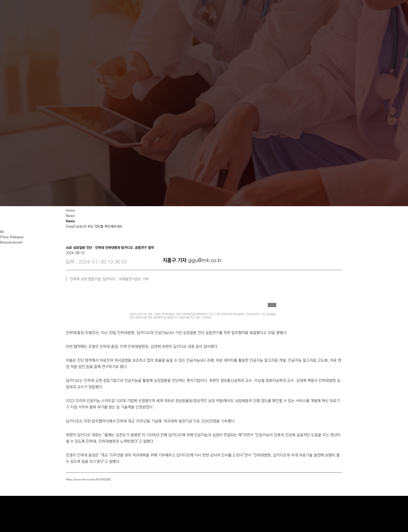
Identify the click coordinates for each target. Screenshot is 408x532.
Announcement (11, 242)
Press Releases (12, 237)
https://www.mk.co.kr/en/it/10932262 (88, 480)
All (2, 232)
